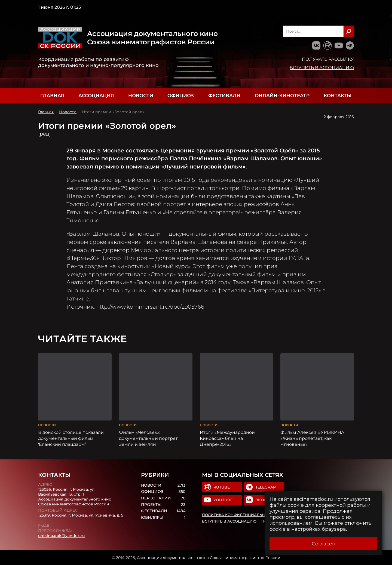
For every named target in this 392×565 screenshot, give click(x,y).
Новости (141, 96)
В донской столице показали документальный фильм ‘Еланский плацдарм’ (71, 438)
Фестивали (224, 96)
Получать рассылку (328, 59)
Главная (52, 96)
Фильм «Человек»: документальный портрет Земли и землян (148, 438)
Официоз (181, 96)
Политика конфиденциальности (239, 515)
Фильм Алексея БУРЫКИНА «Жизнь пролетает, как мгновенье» (312, 438)
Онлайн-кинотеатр (282, 96)
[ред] (45, 134)
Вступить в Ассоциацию (322, 67)
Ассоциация (96, 96)
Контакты (338, 96)
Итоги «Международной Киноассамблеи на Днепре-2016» (227, 438)
